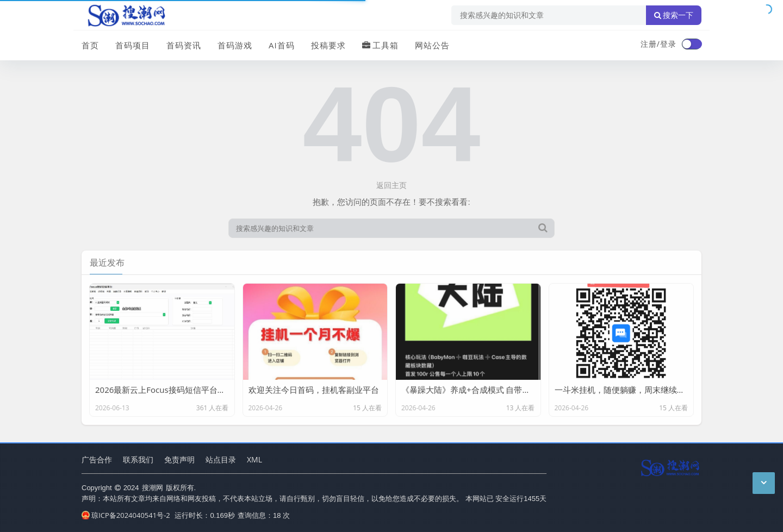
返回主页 (391, 185)
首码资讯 (184, 45)
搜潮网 (153, 487)
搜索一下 (674, 15)
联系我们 (138, 459)
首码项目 (133, 45)
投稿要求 (328, 45)
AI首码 (282, 45)
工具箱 (380, 45)
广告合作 (97, 459)
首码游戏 (235, 45)
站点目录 (221, 459)
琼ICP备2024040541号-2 (126, 515)
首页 (90, 45)
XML (254, 459)
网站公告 (432, 45)
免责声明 (179, 459)
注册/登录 (658, 44)
